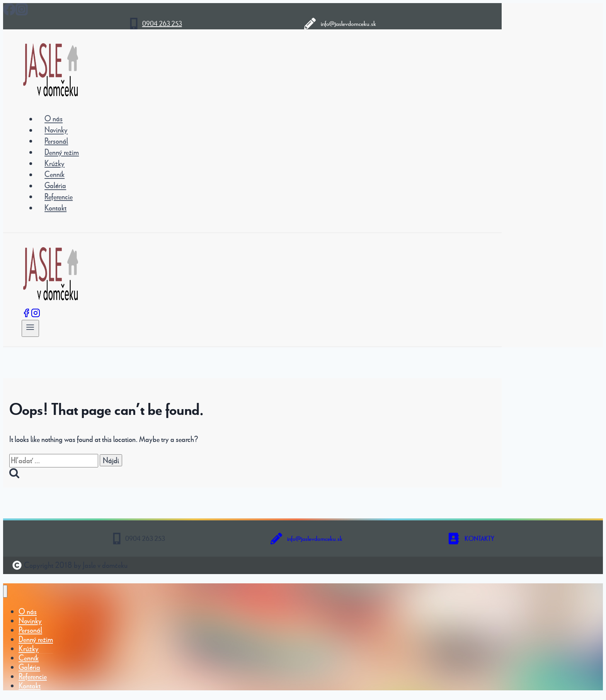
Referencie (59, 196)
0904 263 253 (162, 23)
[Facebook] (9, 13)
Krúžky (54, 163)
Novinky (56, 130)
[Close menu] (5, 591)
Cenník (54, 174)
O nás (54, 119)
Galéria (55, 186)
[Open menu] (30, 328)
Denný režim (62, 152)
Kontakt (55, 208)
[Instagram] (36, 315)
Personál (56, 141)
